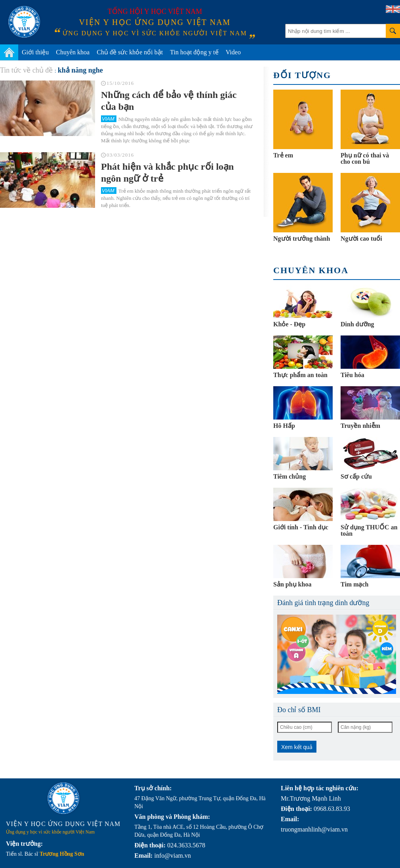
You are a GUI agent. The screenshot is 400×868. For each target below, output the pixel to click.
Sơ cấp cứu (356, 476)
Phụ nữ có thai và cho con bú (365, 158)
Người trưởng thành (302, 239)
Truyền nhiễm (360, 426)
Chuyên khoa (73, 52)
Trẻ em (283, 155)
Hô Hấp (284, 426)
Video (233, 52)
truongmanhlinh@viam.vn (314, 829)
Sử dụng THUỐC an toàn (369, 530)
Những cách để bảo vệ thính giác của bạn (169, 101)
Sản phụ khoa (292, 584)
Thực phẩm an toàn (300, 375)
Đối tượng (302, 75)
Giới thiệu (35, 52)
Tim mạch (354, 584)
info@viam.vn (172, 856)
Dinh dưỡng (357, 324)
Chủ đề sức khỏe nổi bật (130, 52)
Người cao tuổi (361, 239)
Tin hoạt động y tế (194, 52)
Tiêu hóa (352, 375)
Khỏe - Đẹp (289, 324)
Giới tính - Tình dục (301, 527)
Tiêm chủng (290, 476)
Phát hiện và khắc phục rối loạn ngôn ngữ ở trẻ (167, 172)
